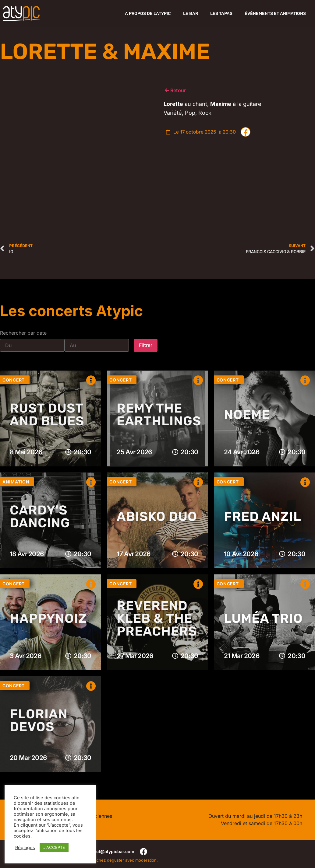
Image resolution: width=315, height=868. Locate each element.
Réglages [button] (25, 848)
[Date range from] (32, 345)
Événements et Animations (275, 14)
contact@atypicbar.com (109, 851)
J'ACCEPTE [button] (54, 847)
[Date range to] (97, 345)
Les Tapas (221, 14)
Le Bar (191, 14)
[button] (246, 132)
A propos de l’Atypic (148, 14)
